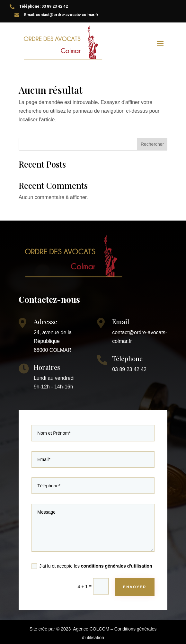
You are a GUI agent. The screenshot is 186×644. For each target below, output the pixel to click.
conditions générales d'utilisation (112, 557)
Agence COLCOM (91, 629)
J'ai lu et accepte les (92, 557)
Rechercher (152, 144)
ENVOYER (128, 574)
